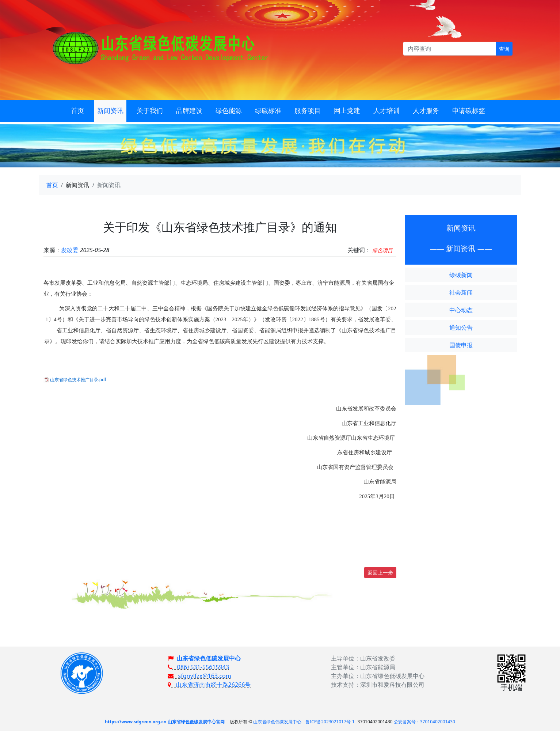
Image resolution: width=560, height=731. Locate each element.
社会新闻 (461, 292)
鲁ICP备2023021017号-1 (330, 722)
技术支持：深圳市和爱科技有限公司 (378, 685)
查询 (504, 49)
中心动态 (461, 310)
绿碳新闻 (461, 275)
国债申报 (461, 345)
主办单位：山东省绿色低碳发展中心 (378, 676)
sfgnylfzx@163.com (199, 676)
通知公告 (461, 327)
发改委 (70, 250)
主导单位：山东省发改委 (363, 658)
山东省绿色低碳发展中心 (209, 658)
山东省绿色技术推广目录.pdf (78, 380)
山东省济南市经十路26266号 (209, 685)
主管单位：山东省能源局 (363, 667)
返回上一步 (380, 573)
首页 (52, 185)
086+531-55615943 (198, 667)
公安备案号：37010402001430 (424, 722)
